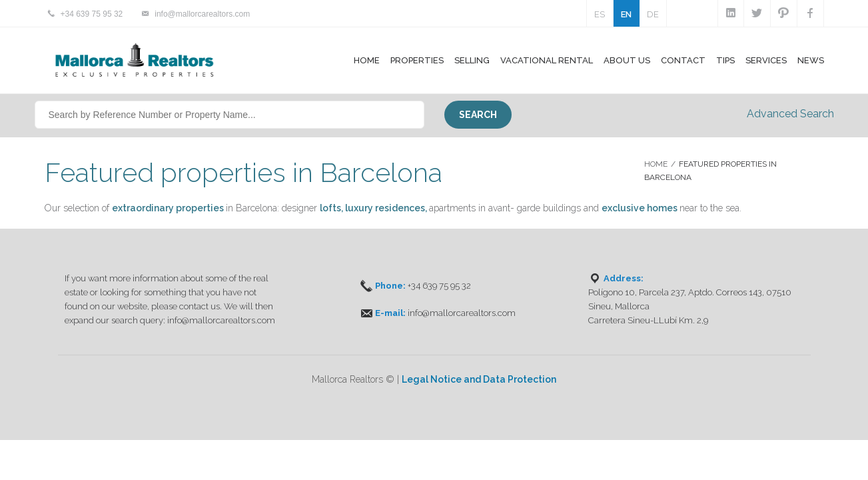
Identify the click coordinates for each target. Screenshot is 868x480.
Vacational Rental (547, 60)
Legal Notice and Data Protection (479, 379)
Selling (472, 60)
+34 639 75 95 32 (92, 14)
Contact (683, 60)
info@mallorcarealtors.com (202, 14)
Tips (725, 60)
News (811, 60)
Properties (417, 60)
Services (766, 60)
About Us (627, 60)
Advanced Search (790, 114)
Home (367, 60)
